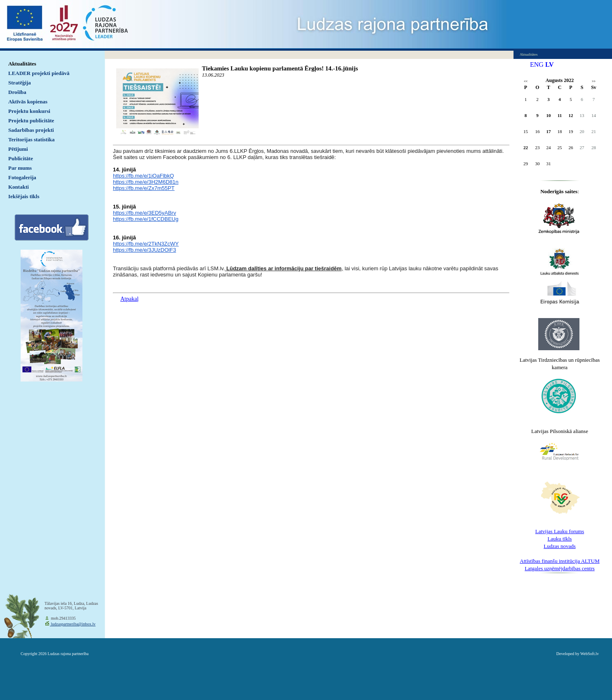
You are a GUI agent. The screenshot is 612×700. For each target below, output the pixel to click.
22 (526, 147)
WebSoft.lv (590, 654)
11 (560, 115)
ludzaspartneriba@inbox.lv (73, 624)
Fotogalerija (22, 177)
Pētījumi (18, 149)
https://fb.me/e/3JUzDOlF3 (144, 250)
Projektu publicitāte (31, 121)
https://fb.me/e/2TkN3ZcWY (146, 244)
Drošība (17, 92)
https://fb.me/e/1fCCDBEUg (146, 219)
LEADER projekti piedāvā (39, 73)
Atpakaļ (129, 299)
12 (571, 115)
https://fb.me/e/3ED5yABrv (144, 213)
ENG (537, 64)
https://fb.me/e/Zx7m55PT (144, 188)
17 (549, 131)
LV (550, 64)
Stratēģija (20, 83)
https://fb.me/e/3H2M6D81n (146, 182)
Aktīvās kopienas (28, 102)
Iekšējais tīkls (24, 196)
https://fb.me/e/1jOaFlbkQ (143, 176)
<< (526, 81)
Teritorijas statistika (32, 139)
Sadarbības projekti (31, 130)
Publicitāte (21, 158)
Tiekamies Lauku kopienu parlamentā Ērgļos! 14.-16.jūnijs (280, 68)
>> (594, 81)
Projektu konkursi (29, 111)
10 (549, 115)
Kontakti (19, 187)
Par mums (20, 168)
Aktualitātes (22, 64)
